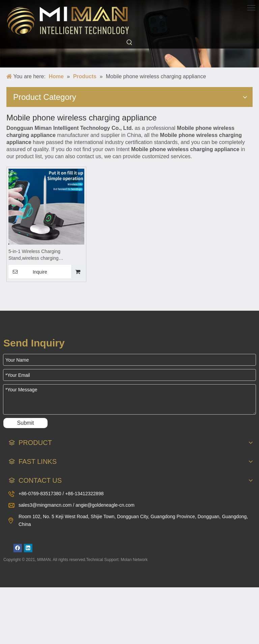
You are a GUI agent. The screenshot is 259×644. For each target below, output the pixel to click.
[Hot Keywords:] (129, 43)
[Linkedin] (28, 548)
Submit (26, 423)
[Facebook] (18, 548)
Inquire (28, 272)
